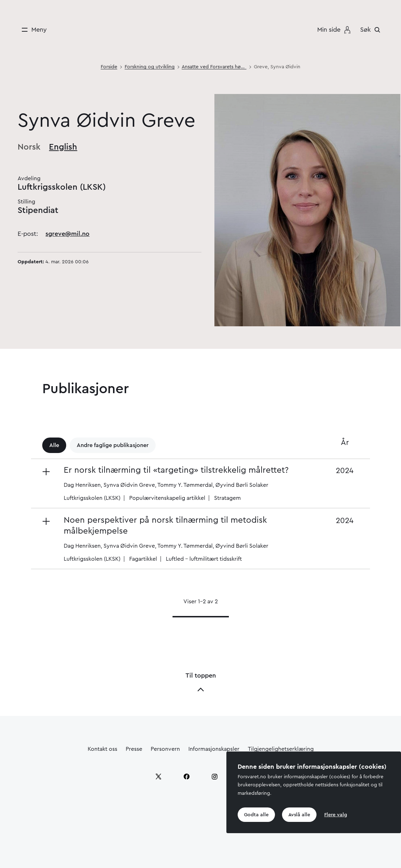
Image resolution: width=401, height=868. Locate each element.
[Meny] (32, 30)
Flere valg (336, 815)
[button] (175, 483)
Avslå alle (299, 815)
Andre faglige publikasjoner (113, 445)
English (63, 147)
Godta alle (256, 815)
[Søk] (372, 30)
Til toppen (201, 683)
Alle (54, 445)
